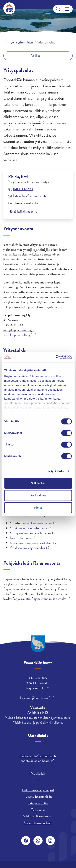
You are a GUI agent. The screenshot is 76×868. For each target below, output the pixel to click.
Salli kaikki (38, 483)
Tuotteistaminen (20, 538)
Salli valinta (38, 495)
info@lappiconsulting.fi (19, 330)
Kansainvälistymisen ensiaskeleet (31, 543)
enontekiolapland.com (35, 761)
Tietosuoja (38, 810)
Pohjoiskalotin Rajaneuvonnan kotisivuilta (39, 599)
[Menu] (67, 9)
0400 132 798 (23, 189)
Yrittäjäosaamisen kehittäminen (30, 533)
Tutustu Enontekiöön (38, 796)
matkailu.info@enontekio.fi (38, 756)
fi (4, 42)
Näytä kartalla (35, 688)
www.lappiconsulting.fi (18, 335)
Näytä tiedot (57, 471)
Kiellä (38, 508)
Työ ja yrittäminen (21, 42)
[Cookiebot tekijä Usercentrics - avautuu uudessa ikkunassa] (55, 357)
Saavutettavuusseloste (38, 823)
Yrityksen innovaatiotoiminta (29, 528)
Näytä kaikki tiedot (21, 211)
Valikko (36, 56)
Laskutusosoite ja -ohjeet (38, 790)
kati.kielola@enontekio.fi (29, 196)
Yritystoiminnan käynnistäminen (31, 523)
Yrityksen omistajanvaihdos (27, 548)
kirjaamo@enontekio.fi (35, 698)
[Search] (58, 9)
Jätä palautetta (38, 803)
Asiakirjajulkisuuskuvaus (38, 816)
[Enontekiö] (9, 8)
